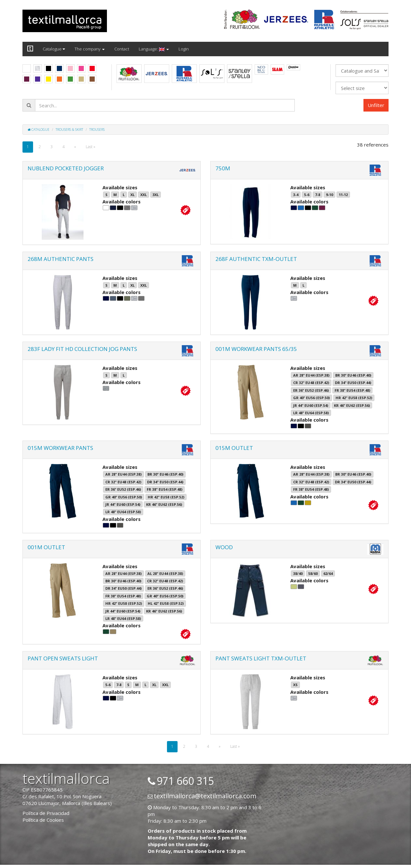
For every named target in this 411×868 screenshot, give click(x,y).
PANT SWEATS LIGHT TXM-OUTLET (261, 658)
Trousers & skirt (69, 130)
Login (184, 49)
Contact (122, 49)
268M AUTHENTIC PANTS (61, 259)
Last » (91, 147)
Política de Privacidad (46, 813)
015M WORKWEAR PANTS (60, 448)
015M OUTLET (234, 448)
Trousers (97, 130)
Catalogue (54, 49)
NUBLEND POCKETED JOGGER (66, 168)
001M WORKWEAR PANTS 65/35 (256, 349)
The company (90, 49)
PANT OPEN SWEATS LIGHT (63, 658)
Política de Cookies (43, 820)
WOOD (224, 547)
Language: (154, 49)
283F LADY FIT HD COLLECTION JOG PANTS (82, 349)
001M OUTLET (46, 547)
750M (223, 168)
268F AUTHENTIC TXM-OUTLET (256, 259)
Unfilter (376, 105)
